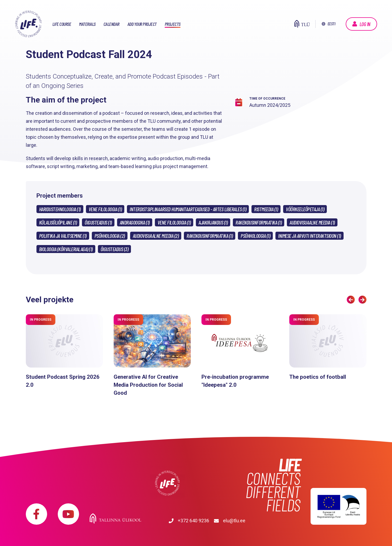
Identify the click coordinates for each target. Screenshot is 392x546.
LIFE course (62, 24)
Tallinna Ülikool (168, 509)
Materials (87, 24)
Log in (365, 24)
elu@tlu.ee (164, 521)
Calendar (112, 24)
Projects (173, 24)
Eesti (331, 24)
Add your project (142, 24)
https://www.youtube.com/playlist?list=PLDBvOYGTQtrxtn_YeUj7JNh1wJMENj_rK (68, 514)
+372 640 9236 (116, 521)
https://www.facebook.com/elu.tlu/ (36, 514)
